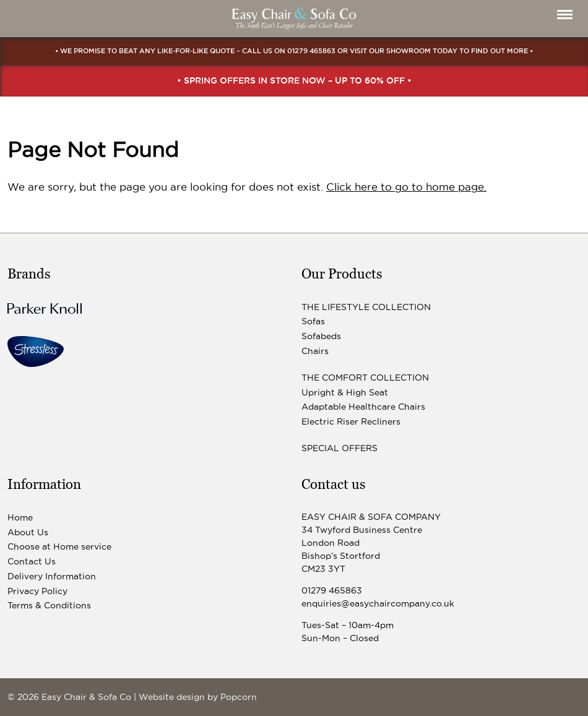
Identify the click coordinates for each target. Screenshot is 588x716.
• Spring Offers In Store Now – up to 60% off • (294, 80)
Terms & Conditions (49, 605)
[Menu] (565, 14)
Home (20, 517)
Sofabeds (321, 336)
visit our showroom (390, 51)
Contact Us (32, 561)
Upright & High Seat (345, 392)
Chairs (315, 351)
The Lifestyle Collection (366, 307)
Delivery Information (52, 576)
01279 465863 (311, 51)
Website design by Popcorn (198, 697)
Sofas (313, 321)
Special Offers (339, 448)
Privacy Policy (37, 591)
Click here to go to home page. (406, 187)
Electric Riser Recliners (351, 421)
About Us (28, 532)
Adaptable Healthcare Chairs (363, 407)
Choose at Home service (59, 546)
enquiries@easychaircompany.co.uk (378, 603)
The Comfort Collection (365, 377)
